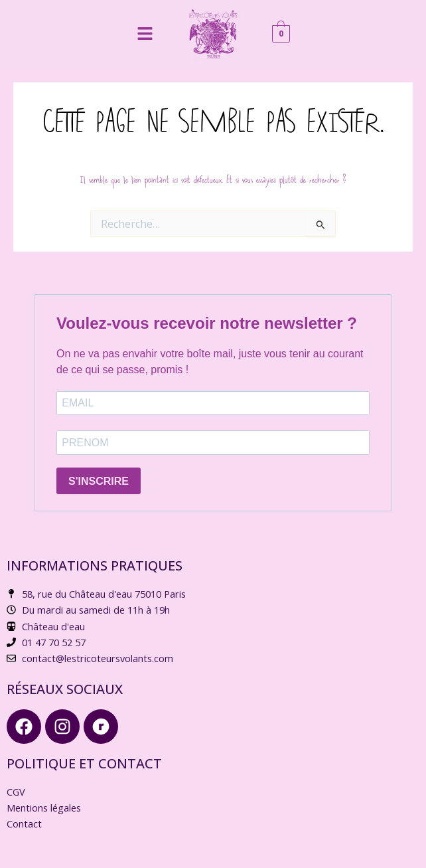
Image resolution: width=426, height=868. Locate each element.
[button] (145, 34)
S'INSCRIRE (99, 481)
